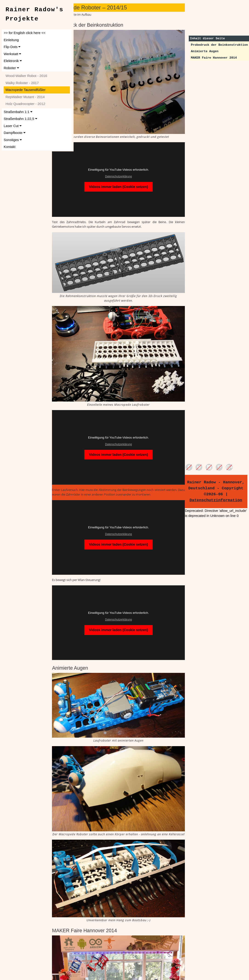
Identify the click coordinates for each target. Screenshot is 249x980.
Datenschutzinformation (219, 500)
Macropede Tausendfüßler (26, 90)
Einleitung (11, 40)
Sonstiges (13, 140)
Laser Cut (13, 126)
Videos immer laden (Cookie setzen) (134, 170)
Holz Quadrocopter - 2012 (25, 104)
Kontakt (10, 147)
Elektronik (13, 61)
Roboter (11, 68)
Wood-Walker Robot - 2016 (26, 76)
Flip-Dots (12, 47)
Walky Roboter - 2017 (22, 83)
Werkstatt (12, 54)
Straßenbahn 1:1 (18, 112)
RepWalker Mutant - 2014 (25, 97)
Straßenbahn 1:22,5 (20, 119)
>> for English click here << (25, 33)
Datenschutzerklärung (134, 160)
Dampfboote (15, 133)
